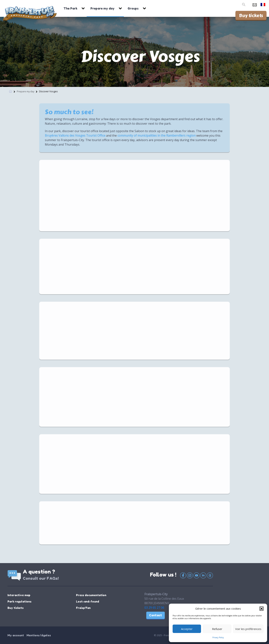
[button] (262, 608)
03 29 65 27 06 (154, 608)
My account (16, 635)
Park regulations (19, 601)
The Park (70, 8)
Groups (133, 8)
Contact (156, 615)
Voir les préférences (248, 629)
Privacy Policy (218, 637)
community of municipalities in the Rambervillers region (157, 135)
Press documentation (91, 595)
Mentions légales (39, 635)
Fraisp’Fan (83, 608)
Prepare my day (102, 8)
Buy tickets (251, 15)
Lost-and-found (88, 601)
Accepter (187, 629)
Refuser (217, 629)
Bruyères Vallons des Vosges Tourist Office (75, 135)
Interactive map (19, 595)
